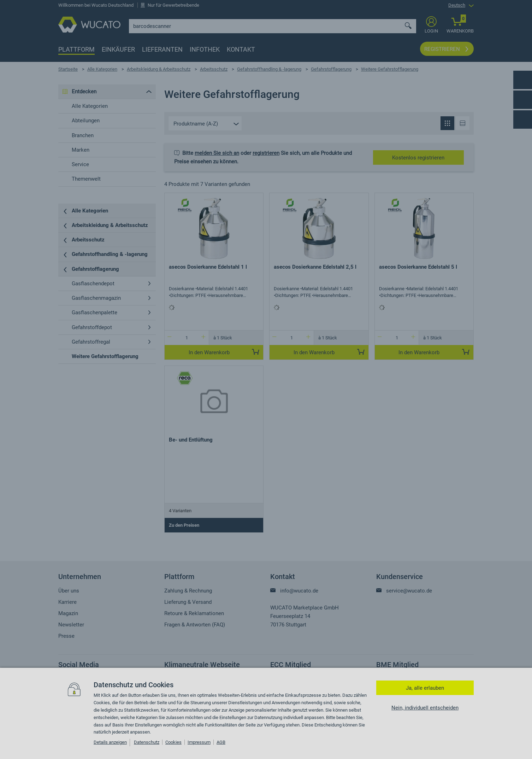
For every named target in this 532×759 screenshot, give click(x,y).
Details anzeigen (110, 742)
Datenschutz (147, 742)
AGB (221, 742)
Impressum (199, 742)
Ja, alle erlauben (425, 688)
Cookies (173, 742)
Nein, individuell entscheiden (425, 708)
